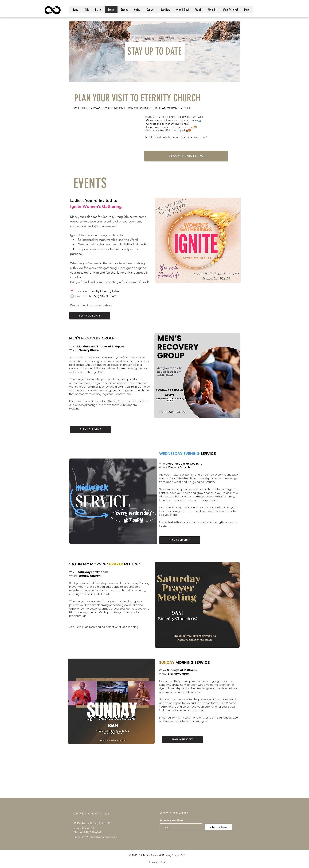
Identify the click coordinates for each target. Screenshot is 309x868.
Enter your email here (172, 821)
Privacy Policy (157, 862)
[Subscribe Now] (218, 827)
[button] (247, 10)
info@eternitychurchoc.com (100, 837)
